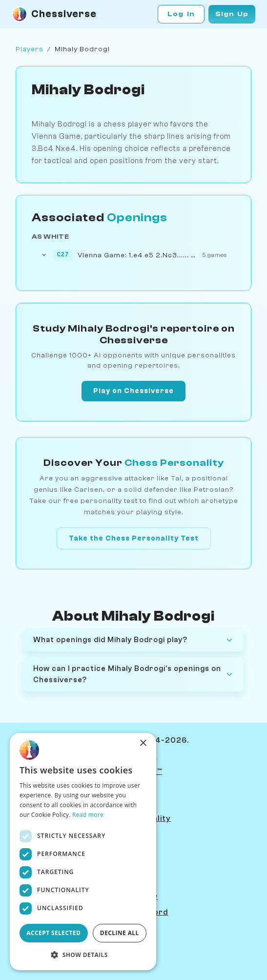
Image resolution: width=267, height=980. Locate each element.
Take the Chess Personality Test (134, 538)
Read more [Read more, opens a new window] (88, 815)
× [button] (143, 743)
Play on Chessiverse (133, 391)
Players (30, 49)
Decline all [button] (120, 933)
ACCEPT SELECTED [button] (53, 933)
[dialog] (83, 852)
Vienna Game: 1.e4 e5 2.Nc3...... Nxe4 (138, 255)
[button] (83, 955)
